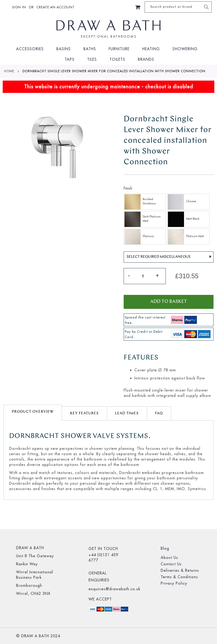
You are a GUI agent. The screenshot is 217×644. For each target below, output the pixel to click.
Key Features (84, 413)
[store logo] (109, 29)
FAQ (159, 413)
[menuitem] (32, 49)
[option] (145, 202)
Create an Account (56, 7)
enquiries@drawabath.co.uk (114, 589)
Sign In (19, 7)
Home (9, 71)
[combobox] (178, 7)
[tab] (33, 413)
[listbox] (169, 220)
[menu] (108, 54)
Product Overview (33, 412)
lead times (127, 413)
